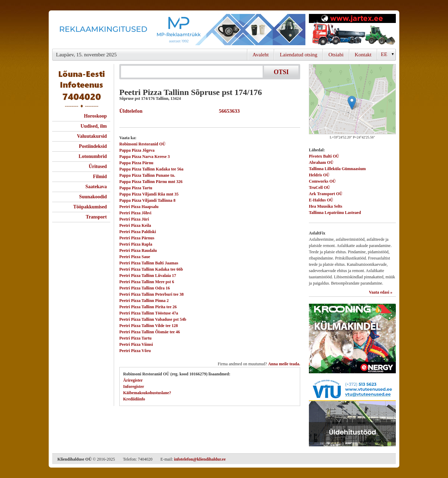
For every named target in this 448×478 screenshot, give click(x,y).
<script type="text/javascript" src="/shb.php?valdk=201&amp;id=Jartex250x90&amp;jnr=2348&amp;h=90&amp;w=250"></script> (352, 30)
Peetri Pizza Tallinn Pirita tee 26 (148, 307)
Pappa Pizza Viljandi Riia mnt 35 (149, 194)
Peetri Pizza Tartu (135, 338)
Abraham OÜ (321, 162)
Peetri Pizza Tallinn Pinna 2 (144, 301)
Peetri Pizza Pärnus (137, 238)
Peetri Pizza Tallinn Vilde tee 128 (149, 326)
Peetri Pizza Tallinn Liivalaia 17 (148, 276)
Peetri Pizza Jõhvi (135, 213)
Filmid (100, 177)
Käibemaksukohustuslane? (147, 393)
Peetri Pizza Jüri (134, 219)
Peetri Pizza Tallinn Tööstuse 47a (149, 313)
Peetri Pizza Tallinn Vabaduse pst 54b (153, 319)
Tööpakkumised (90, 207)
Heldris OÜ (319, 175)
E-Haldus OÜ (321, 200)
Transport (96, 217)
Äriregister (133, 380)
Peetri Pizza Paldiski (138, 232)
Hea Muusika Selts (326, 206)
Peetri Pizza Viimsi (136, 344)
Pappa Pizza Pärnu (136, 163)
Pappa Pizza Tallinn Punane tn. (147, 175)
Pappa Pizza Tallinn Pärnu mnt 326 (151, 182)
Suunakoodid (93, 197)
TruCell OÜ (319, 188)
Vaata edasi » (381, 292)
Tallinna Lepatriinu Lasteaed (335, 213)
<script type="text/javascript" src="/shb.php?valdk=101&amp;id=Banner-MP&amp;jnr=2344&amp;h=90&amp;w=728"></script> (179, 30)
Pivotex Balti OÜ (324, 156)
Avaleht (261, 55)
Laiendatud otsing (298, 55)
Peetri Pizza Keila (135, 225)
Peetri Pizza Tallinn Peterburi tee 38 (151, 294)
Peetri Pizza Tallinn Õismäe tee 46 (150, 332)
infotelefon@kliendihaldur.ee (200, 459)
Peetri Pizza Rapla (136, 244)
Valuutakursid (92, 136)
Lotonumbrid (93, 156)
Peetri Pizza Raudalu (138, 250)
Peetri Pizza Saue (135, 257)
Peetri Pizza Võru (135, 351)
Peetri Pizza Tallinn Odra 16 (145, 288)
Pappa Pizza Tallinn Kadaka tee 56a (151, 169)
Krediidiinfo (134, 399)
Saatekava (96, 187)
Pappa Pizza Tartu (136, 188)
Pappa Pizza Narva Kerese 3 (145, 157)
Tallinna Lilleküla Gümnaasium (337, 169)
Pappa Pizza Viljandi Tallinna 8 (147, 200)
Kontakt (363, 55)
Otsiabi (336, 55)
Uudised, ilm (94, 126)
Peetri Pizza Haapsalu (139, 207)
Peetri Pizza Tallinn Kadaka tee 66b (151, 269)
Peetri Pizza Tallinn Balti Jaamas (149, 263)
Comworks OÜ (322, 181)
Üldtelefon (131, 111)
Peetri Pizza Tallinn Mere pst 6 (147, 282)
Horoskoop (95, 116)
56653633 (228, 111)
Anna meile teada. (284, 364)
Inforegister (134, 387)
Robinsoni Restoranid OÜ (142, 144)
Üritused (98, 166)
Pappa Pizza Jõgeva (137, 150)
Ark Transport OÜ (326, 194)
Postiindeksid (93, 146)
